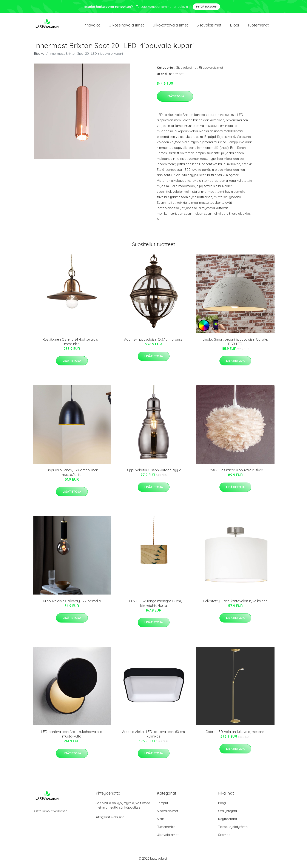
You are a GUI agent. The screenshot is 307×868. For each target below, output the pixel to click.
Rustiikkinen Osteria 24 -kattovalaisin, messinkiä (72, 344)
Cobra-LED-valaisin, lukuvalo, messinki (235, 734)
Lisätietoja (175, 98)
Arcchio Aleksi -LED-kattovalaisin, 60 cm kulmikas (153, 736)
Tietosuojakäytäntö (233, 829)
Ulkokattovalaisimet (170, 26)
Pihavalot (92, 26)
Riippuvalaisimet (211, 70)
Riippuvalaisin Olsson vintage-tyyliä (153, 472)
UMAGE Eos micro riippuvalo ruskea (235, 472)
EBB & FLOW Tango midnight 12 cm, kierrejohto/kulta (154, 605)
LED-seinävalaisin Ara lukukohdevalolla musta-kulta (72, 736)
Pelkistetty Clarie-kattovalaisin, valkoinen (235, 603)
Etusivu (39, 56)
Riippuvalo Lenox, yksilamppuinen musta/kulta (72, 475)
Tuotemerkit (258, 26)
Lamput (162, 805)
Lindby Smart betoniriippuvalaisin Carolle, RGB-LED (235, 344)
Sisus (161, 821)
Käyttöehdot (228, 821)
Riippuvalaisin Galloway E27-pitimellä (72, 603)
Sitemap (224, 837)
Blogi (234, 26)
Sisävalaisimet (209, 26)
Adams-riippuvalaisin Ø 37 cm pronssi (154, 342)
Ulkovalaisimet (168, 837)
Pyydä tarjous (206, 7)
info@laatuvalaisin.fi (110, 819)
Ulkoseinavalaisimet (126, 26)
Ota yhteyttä (228, 813)
